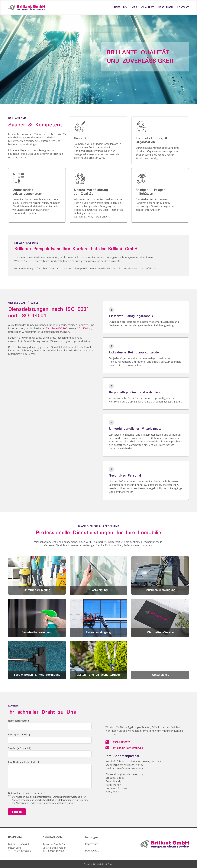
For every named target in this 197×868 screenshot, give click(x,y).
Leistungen (165, 8)
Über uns (120, 8)
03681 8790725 (122, 742)
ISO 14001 (82, 328)
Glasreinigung (99, 590)
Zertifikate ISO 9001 (57, 328)
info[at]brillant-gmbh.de (128, 748)
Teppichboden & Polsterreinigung (37, 675)
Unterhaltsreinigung (37, 590)
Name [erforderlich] (19, 721)
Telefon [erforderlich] (20, 748)
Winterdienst (160, 675)
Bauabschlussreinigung (160, 590)
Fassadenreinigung (99, 632)
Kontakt (183, 8)
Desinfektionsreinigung (37, 632)
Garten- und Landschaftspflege (99, 675)
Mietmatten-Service (160, 632)
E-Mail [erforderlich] (19, 735)
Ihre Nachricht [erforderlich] (24, 762)
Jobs (134, 8)
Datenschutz (92, 851)
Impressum (92, 844)
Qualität (148, 8)
